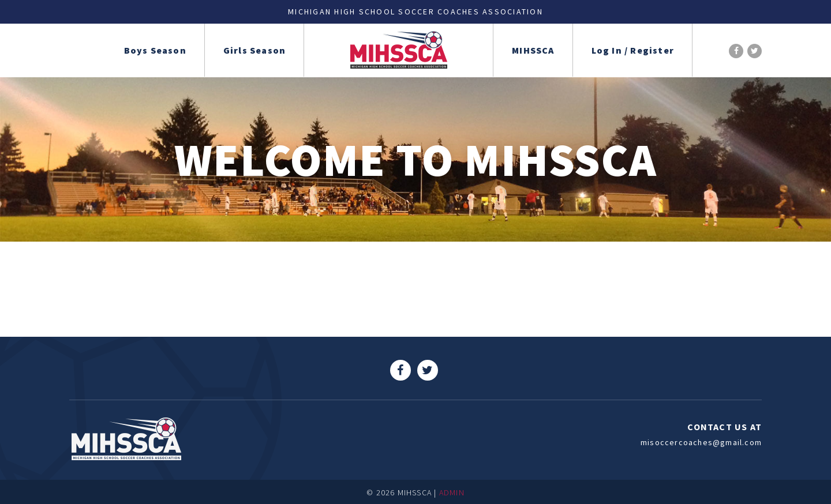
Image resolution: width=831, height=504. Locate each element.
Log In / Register (633, 50)
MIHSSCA (533, 50)
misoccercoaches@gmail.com (701, 442)
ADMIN (452, 492)
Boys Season (155, 50)
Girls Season (254, 50)
